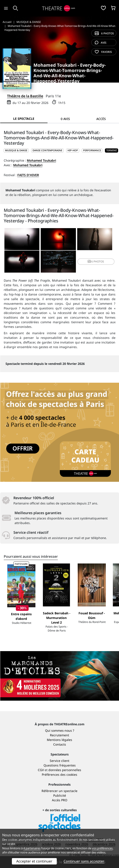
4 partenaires (32, 848)
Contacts (60, 744)
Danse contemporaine (47, 150)
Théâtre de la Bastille (25, 96)
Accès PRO (60, 800)
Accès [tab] (101, 119)
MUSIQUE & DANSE (16, 150)
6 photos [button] (96, 261)
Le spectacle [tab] (24, 119)
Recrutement (59, 735)
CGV (41, 770)
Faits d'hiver (28, 175)
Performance (92, 150)
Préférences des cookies (59, 775)
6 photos (104, 33)
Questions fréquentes (60, 765)
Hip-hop (73, 150)
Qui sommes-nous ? (60, 730)
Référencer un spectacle (59, 791)
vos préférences (102, 848)
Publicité (60, 795)
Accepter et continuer (34, 861)
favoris (103, 52)
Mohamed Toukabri (41, 160)
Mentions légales (59, 740)
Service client (59, 761)
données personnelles (65, 770)
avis (101, 43)
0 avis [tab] (65, 119)
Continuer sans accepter (84, 861)
